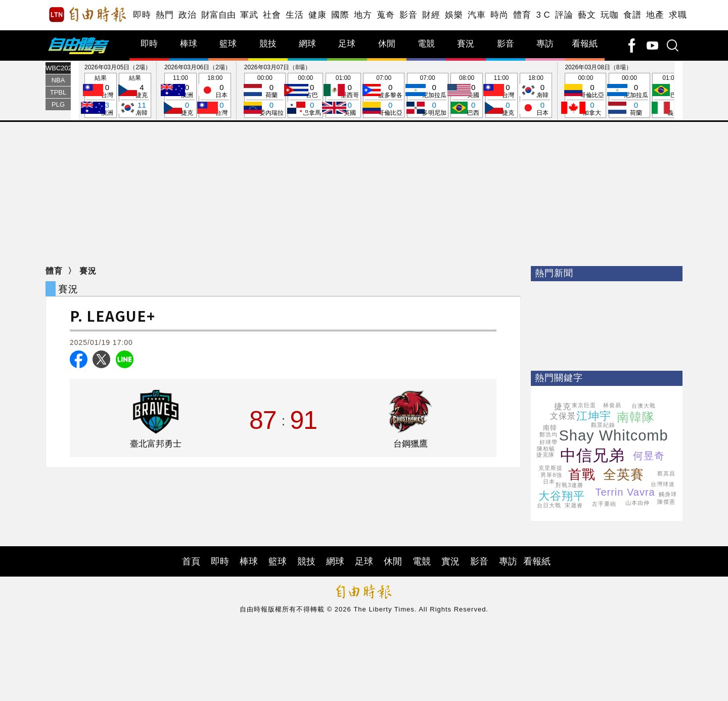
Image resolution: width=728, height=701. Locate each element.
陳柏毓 (546, 449)
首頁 (191, 561)
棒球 (189, 44)
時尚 (499, 15)
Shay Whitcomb (613, 435)
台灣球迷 (663, 484)
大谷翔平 (562, 496)
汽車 (476, 15)
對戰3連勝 (570, 485)
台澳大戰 (644, 406)
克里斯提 (551, 468)
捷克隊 (545, 455)
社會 (272, 15)
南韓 (550, 428)
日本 (549, 481)
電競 (426, 44)
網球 (307, 44)
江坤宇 (594, 416)
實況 (450, 561)
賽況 (466, 44)
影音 (408, 15)
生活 (294, 15)
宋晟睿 (574, 505)
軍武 (249, 15)
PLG (58, 104)
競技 (268, 44)
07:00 (384, 96)
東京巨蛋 (584, 405)
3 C (543, 15)
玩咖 (609, 15)
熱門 (165, 15)
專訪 (545, 44)
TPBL (58, 92)
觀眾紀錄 (603, 425)
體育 (522, 15)
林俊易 (612, 405)
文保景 (563, 416)
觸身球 (668, 494)
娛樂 (454, 15)
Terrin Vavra (625, 492)
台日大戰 (549, 505)
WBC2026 (58, 68)
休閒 (387, 44)
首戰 (582, 474)
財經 (431, 15)
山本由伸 (638, 503)
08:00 (467, 96)
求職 (678, 15)
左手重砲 (604, 504)
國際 (340, 15)
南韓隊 (636, 417)
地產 (655, 15)
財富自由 (218, 15)
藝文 (587, 15)
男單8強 (551, 475)
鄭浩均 (549, 434)
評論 (564, 15)
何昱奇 (649, 456)
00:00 (265, 96)
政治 (187, 15)
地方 (363, 15)
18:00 (215, 96)
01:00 (343, 96)
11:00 (180, 96)
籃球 (228, 44)
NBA (58, 80)
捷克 (563, 406)
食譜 (632, 15)
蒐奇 (385, 15)
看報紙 (585, 44)
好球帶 (549, 442)
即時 (142, 15)
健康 (317, 15)
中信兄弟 (593, 455)
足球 (347, 44)
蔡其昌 (666, 473)
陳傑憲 (666, 502)
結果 (101, 96)
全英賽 (624, 474)
